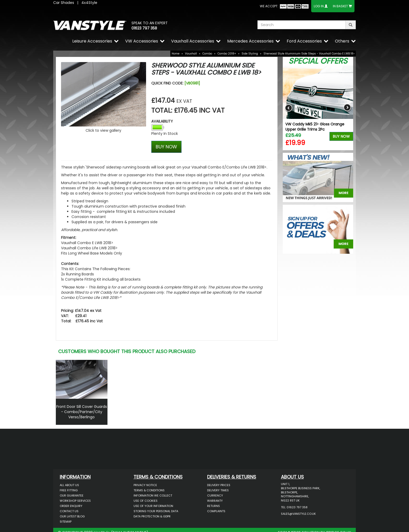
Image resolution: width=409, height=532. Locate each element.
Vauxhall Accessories (193, 41)
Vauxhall (191, 54)
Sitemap (66, 522)
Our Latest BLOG (72, 516)
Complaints (216, 511)
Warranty (215, 501)
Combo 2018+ (227, 54)
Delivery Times (218, 490)
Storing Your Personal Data (156, 511)
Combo (207, 54)
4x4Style (89, 3)
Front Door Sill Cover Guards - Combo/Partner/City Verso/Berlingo (82, 412)
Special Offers (318, 61)
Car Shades (64, 3)
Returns (213, 506)
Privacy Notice (145, 485)
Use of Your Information (153, 506)
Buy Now (341, 136)
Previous (289, 108)
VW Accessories (142, 41)
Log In (319, 6)
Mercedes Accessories (250, 41)
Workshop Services (75, 501)
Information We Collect (153, 495)
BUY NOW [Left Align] (166, 147)
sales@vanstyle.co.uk (298, 514)
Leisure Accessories (92, 41)
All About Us (69, 485)
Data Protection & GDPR (152, 516)
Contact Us (69, 511)
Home (176, 54)
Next (347, 108)
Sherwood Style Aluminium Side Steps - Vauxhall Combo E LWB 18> (309, 54)
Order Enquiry (71, 506)
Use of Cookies (146, 501)
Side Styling (250, 54)
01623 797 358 (144, 28)
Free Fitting (69, 490)
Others (342, 41)
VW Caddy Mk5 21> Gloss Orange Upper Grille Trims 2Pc (315, 127)
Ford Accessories (304, 41)
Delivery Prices (219, 485)
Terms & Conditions (149, 490)
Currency (215, 495)
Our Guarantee (72, 495)
